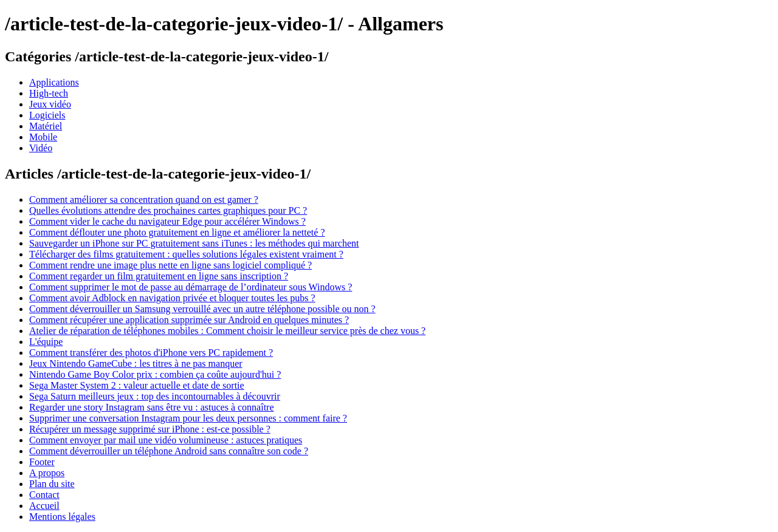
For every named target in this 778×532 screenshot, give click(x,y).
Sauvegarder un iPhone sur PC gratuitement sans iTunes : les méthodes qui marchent (194, 243)
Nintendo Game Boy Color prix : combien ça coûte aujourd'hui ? (155, 374)
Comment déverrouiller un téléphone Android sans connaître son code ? (169, 451)
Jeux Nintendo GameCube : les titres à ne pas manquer (136, 363)
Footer (42, 462)
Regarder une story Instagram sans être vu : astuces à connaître (152, 407)
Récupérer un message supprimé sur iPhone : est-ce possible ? (150, 429)
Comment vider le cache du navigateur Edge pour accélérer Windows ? (167, 221)
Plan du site (52, 484)
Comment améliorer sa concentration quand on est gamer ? (144, 199)
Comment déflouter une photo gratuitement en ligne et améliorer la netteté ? (177, 232)
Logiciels (47, 115)
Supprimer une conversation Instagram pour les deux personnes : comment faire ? (188, 418)
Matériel (46, 126)
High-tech (49, 93)
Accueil (44, 506)
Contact (44, 495)
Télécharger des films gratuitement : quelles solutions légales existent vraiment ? (186, 254)
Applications (54, 82)
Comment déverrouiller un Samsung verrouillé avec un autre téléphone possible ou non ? (202, 309)
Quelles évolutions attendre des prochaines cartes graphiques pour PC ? (168, 210)
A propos (47, 473)
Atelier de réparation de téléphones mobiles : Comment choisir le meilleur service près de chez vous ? (227, 331)
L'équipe (46, 342)
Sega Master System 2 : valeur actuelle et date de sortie (137, 385)
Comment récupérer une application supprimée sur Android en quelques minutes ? (189, 320)
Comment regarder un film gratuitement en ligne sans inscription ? (159, 276)
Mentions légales (62, 517)
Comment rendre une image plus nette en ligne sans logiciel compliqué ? (170, 265)
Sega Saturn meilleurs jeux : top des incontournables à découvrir (155, 396)
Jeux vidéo (50, 104)
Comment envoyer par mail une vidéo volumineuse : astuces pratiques (166, 440)
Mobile (43, 137)
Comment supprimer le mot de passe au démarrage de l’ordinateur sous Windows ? (191, 287)
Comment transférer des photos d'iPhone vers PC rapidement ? (151, 353)
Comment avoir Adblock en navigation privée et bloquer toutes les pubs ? (172, 298)
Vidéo (41, 148)
